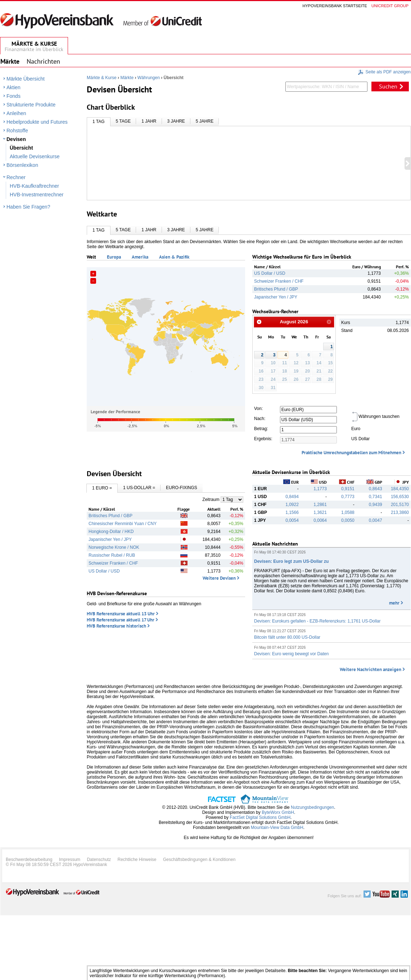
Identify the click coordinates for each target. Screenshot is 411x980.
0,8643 (376, 489)
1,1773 (320, 489)
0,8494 (292, 497)
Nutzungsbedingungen (312, 807)
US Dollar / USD (270, 273)
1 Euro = (102, 488)
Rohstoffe (17, 131)
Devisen (16, 139)
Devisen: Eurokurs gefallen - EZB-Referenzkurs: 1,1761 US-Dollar (317, 621)
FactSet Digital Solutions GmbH (260, 817)
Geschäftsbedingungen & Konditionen (199, 860)
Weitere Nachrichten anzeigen (371, 669)
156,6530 (400, 497)
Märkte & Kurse (102, 78)
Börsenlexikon (22, 165)
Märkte (127, 78)
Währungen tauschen (375, 416)
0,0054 (292, 520)
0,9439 (376, 505)
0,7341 (376, 497)
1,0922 (292, 505)
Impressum (70, 860)
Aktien (13, 87)
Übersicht (21, 148)
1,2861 (320, 505)
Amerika (140, 257)
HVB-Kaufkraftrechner (34, 186)
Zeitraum (211, 500)
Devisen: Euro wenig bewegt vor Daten (291, 654)
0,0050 (348, 520)
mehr (394, 603)
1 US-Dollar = (139, 488)
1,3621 (320, 512)
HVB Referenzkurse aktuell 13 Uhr (121, 614)
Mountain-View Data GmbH (277, 828)
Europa (114, 257)
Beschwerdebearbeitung (29, 860)
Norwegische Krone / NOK (114, 547)
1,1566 (292, 512)
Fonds (13, 96)
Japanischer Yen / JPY (276, 297)
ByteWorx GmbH (278, 812)
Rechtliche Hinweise (137, 860)
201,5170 (400, 505)
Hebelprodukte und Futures (37, 122)
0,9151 (348, 489)
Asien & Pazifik (174, 257)
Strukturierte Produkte (31, 105)
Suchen (388, 86)
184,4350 (400, 489)
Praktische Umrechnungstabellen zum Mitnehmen (351, 453)
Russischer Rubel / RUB (112, 555)
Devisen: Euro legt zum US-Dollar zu (291, 561)
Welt (91, 257)
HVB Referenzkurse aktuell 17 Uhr (121, 620)
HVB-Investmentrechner (37, 195)
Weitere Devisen (219, 578)
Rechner (16, 177)
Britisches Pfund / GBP (276, 289)
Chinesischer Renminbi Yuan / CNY (123, 524)
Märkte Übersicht (26, 79)
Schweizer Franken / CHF (279, 281)
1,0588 (348, 512)
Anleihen (16, 113)
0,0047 (376, 520)
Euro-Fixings (182, 488)
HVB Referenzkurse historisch (116, 626)
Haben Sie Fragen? (28, 207)
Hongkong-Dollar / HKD (111, 532)
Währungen (149, 78)
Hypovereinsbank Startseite (335, 6)
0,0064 (320, 520)
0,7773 (348, 497)
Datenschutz (99, 860)
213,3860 (400, 512)
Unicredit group (390, 6)
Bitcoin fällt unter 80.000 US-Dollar (287, 637)
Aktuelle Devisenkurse (35, 156)
